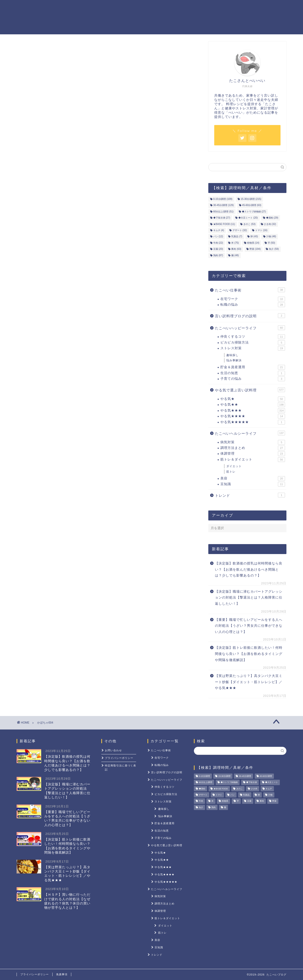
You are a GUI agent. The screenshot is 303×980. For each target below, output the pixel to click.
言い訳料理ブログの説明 (250, 316)
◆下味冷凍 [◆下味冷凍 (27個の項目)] (222, 218)
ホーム (93, 7)
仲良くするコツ (253, 337)
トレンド (250, 495)
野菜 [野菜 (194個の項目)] (255, 249)
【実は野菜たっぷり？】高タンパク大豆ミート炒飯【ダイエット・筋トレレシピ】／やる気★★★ (249, 682)
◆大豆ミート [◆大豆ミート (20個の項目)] (248, 218)
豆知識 (253, 484)
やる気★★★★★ (253, 422)
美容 (253, 479)
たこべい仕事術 (250, 290)
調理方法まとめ (253, 448)
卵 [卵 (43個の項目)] (254, 237)
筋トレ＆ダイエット (208, 7)
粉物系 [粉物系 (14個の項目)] (253, 243)
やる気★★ (253, 405)
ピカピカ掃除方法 (253, 343)
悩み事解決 (234, 360)
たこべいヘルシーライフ (250, 433)
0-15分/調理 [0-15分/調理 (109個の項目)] (223, 199)
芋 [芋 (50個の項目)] (271, 243)
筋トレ (231, 472)
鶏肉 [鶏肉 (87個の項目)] (218, 255)
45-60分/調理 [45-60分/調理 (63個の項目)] (252, 205)
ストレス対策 (249, 7)
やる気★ (253, 399)
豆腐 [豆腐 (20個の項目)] (218, 249)
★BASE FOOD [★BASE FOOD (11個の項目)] (224, 224)
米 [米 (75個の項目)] (235, 243)
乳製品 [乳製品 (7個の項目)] (237, 237)
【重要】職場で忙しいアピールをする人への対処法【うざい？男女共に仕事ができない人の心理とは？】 (249, 626)
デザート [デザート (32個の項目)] (240, 230)
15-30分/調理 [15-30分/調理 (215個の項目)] (251, 199)
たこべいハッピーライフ (250, 328)
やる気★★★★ (253, 416)
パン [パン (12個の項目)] (218, 237)
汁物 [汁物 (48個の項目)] (271, 237)
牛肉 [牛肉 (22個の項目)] (218, 243)
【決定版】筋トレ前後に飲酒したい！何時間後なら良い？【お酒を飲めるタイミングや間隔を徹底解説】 (249, 654)
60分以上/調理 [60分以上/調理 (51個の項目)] (223, 212)
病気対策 (253, 442)
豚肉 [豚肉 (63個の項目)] (236, 249)
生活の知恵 (253, 373)
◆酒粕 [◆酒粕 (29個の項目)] (272, 218)
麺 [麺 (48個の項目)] (235, 255)
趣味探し (232, 355)
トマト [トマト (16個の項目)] (261, 230)
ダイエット (234, 466)
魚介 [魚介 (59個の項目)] (274, 249)
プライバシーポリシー (119, 758)
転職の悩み (253, 305)
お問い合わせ (113, 750)
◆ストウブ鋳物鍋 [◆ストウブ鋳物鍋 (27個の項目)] (254, 212)
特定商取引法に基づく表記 (120, 767)
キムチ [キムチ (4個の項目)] (219, 230)
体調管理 (253, 454)
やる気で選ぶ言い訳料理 (250, 390)
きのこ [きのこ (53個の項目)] (249, 224)
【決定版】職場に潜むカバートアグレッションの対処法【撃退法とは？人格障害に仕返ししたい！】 (249, 598)
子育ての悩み (253, 379)
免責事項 (62, 974)
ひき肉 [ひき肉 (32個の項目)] (270, 224)
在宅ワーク (253, 299)
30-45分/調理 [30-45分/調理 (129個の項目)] (224, 205)
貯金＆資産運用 (166, 7)
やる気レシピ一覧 (126, 7)
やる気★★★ (253, 411)
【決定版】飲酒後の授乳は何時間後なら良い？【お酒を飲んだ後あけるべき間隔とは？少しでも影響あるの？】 (249, 569)
